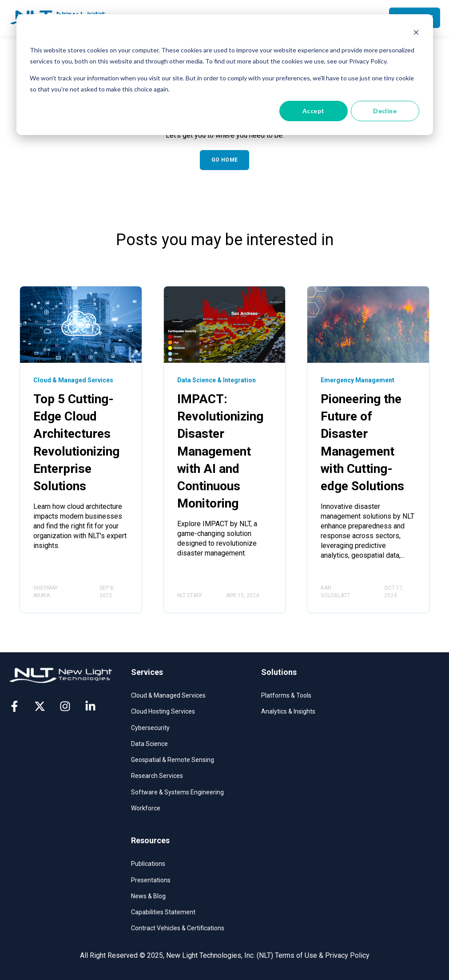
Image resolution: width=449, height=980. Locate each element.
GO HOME (225, 160)
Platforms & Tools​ (286, 695)
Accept (314, 111)
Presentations (151, 880)
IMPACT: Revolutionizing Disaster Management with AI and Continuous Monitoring (220, 451)
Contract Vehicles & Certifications (178, 928)
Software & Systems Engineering (177, 792)
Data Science (149, 744)
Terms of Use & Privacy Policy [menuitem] (322, 955)
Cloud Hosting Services (163, 711)
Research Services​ (157, 776)
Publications (148, 864)
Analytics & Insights (288, 711)
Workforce (146, 808)
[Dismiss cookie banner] (416, 34)
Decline (385, 111)
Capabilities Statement (163, 912)
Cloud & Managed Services (168, 695)
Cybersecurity (150, 728)
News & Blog (148, 896)
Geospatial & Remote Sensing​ (173, 760)
